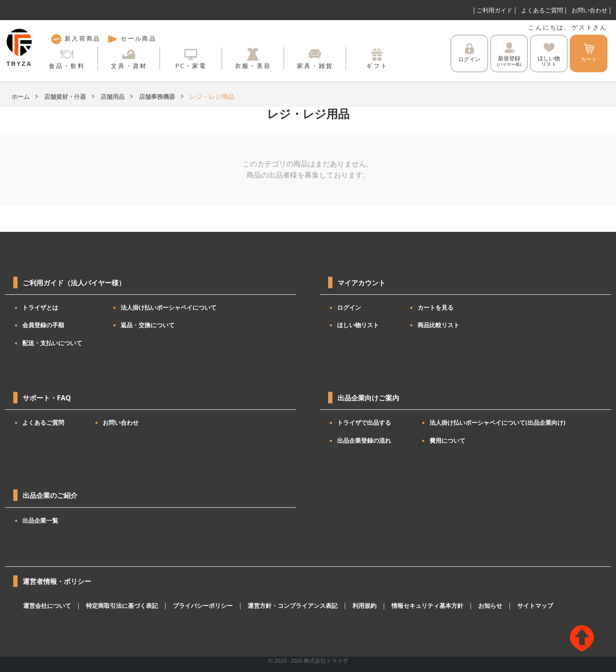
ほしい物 (549, 55)
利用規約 (344, 606)
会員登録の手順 (43, 325)
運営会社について (45, 606)
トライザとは (40, 307)
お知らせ (463, 606)
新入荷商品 (76, 38)
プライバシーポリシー (192, 606)
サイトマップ (506, 606)
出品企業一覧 (40, 520)
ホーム (21, 96)
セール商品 (132, 38)
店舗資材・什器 (65, 96)
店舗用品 (113, 96)
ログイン (469, 53)
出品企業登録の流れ (364, 440)
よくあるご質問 (542, 10)
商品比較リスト (438, 325)
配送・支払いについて (52, 343)
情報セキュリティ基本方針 (404, 606)
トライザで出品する (364, 422)
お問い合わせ (589, 10)
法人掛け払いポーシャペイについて (169, 307)
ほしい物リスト (358, 325)
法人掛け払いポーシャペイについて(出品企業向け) (498, 422)
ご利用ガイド (495, 10)
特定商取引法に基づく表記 (116, 606)
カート (589, 53)
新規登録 (509, 55)
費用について (447, 440)
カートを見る (435, 307)
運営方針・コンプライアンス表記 (277, 606)
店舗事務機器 (157, 96)
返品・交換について (148, 325)
